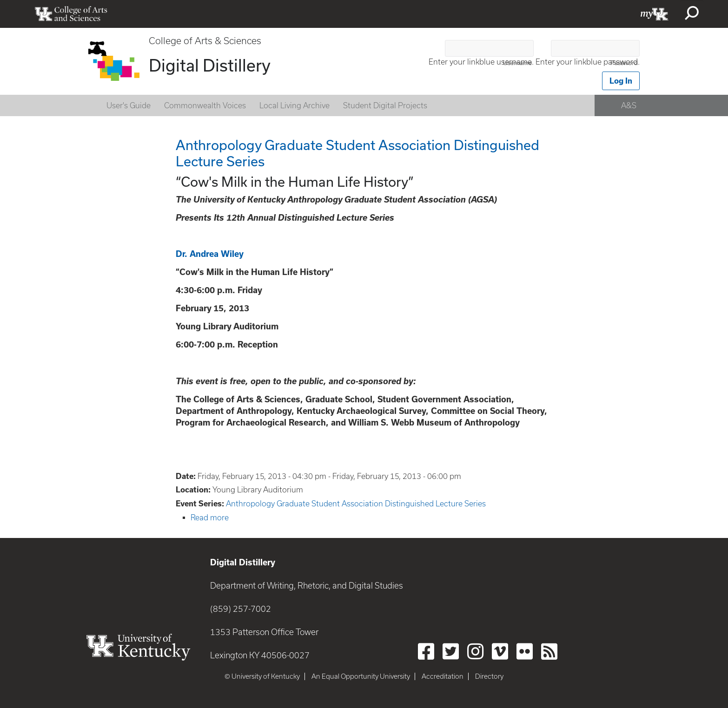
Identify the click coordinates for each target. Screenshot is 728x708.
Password (624, 63)
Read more (210, 518)
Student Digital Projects (385, 105)
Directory (489, 676)
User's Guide (129, 105)
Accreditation (443, 676)
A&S (629, 105)
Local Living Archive (295, 105)
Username (517, 63)
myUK (655, 14)
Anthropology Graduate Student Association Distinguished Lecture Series (356, 504)
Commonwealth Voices (205, 105)
